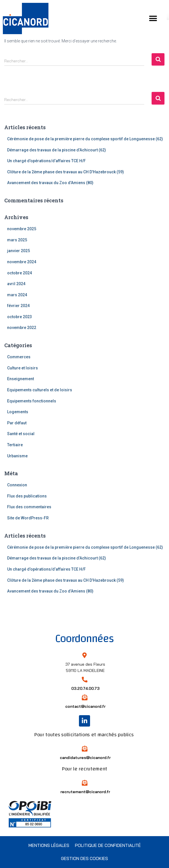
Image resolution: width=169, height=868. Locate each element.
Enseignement (21, 379)
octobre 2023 (20, 317)
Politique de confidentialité (108, 845)
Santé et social (21, 434)
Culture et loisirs (23, 368)
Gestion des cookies (84, 858)
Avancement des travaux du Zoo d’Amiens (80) (50, 183)
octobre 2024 (20, 273)
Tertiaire (15, 445)
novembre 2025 (22, 229)
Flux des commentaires (29, 507)
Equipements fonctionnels (32, 401)
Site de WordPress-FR (28, 518)
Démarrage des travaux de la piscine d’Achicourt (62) (57, 150)
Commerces (19, 357)
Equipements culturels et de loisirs (40, 390)
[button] (155, 19)
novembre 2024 (22, 262)
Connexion (17, 485)
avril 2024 (16, 284)
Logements (18, 412)
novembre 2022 (22, 328)
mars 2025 (17, 240)
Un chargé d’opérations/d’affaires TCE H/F (46, 161)
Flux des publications (27, 496)
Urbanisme (17, 456)
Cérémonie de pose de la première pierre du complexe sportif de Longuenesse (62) (85, 139)
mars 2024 (17, 295)
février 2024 (18, 306)
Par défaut (17, 423)
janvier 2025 (19, 251)
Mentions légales (49, 845)
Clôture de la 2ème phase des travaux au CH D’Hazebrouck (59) (66, 172)
